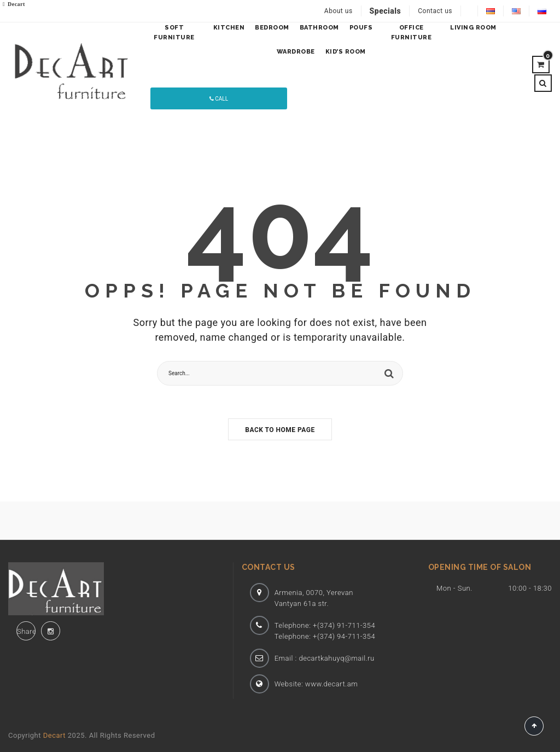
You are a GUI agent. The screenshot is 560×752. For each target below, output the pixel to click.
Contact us (435, 11)
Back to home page (280, 430)
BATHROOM (319, 28)
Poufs (361, 28)
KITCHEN (229, 28)
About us (339, 11)
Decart (54, 735)
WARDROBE (296, 52)
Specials (386, 11)
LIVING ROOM (473, 28)
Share (26, 631)
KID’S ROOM (346, 52)
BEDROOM (272, 28)
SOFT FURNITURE (174, 33)
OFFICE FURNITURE (412, 33)
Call (219, 99)
